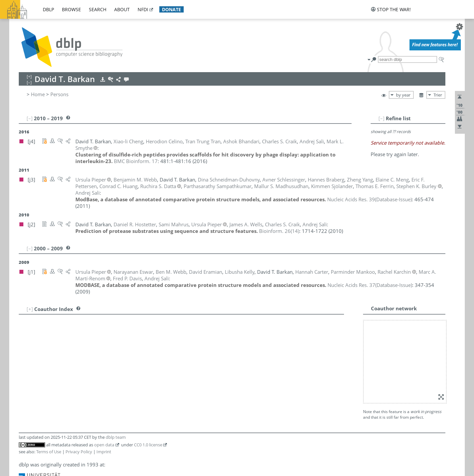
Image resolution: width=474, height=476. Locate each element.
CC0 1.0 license (148, 445)
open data (104, 445)
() (369, 199)
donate (171, 9)
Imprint (104, 452)
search (98, 9)
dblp (48, 9)
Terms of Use (49, 452)
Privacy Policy (79, 452)
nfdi (143, 9)
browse (71, 9)
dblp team (116, 437)
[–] (382, 118)
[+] (30, 309)
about (122, 9)
